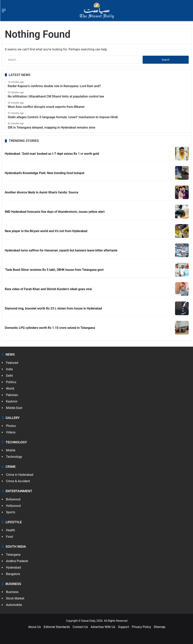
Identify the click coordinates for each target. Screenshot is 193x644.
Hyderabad (14, 568)
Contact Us (80, 627)
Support (123, 627)
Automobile (14, 605)
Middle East (14, 408)
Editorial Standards (57, 627)
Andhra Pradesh (17, 561)
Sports (11, 512)
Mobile (11, 450)
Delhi (10, 376)
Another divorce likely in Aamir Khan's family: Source (42, 192)
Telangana (13, 555)
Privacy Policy (142, 627)
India (9, 369)
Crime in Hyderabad (20, 475)
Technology (14, 457)
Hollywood (13, 506)
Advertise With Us (103, 627)
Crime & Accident (18, 481)
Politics (11, 382)
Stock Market (15, 598)
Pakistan (12, 395)
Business (12, 592)
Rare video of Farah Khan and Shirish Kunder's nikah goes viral (48, 289)
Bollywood (13, 499)
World (10, 389)
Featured (12, 363)
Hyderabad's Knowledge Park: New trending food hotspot (45, 173)
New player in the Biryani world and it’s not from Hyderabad (46, 231)
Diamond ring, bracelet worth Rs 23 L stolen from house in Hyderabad (53, 308)
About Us (34, 627)
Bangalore (13, 574)
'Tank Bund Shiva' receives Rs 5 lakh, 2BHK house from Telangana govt (54, 270)
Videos (11, 432)
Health (11, 530)
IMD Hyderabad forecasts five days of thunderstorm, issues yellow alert (55, 212)
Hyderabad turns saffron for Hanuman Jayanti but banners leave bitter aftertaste (61, 250)
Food (10, 537)
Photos (11, 426)
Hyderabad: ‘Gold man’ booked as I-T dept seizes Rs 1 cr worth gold (52, 154)
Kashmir (12, 401)
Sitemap (159, 627)
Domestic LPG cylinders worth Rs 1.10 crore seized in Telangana (50, 328)
